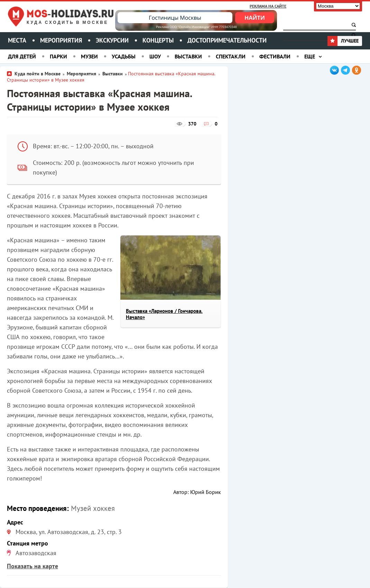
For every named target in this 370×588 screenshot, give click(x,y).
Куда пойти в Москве (38, 74)
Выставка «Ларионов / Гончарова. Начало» (164, 314)
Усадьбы (124, 56)
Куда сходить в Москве (67, 23)
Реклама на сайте (268, 6)
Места (17, 40)
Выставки (188, 56)
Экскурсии (112, 40)
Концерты (158, 40)
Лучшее (343, 41)
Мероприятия (61, 40)
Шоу (155, 56)
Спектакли (231, 56)
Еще (310, 56)
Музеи (89, 56)
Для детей (22, 56)
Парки (58, 56)
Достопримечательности (227, 40)
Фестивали (275, 56)
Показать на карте (33, 566)
